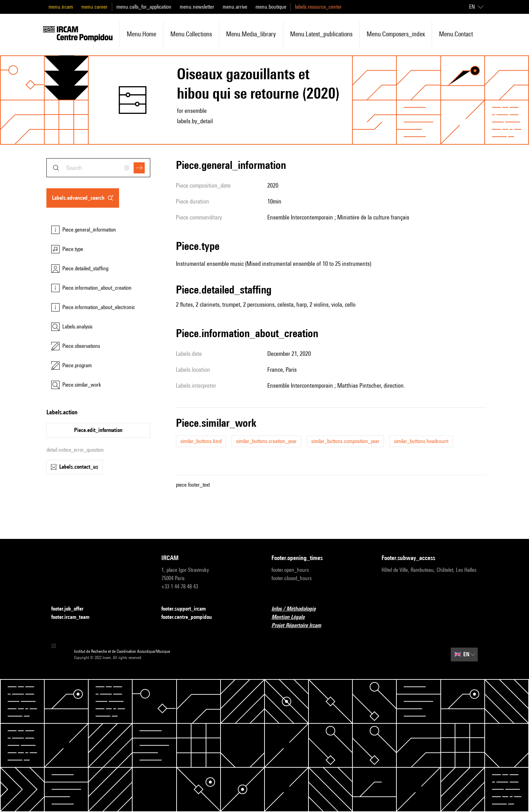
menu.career (95, 7)
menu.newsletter (197, 7)
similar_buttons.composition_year (345, 441)
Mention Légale (292, 617)
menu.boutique (271, 7)
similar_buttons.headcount (421, 441)
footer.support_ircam (188, 609)
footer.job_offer (71, 609)
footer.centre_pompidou (191, 617)
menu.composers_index (396, 34)
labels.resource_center (318, 7)
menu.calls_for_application (144, 7)
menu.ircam (61, 7)
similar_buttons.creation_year (266, 441)
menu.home (141, 34)
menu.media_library (251, 34)
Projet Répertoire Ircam (300, 626)
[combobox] (98, 168)
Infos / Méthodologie (298, 609)
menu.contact (456, 34)
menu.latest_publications (321, 34)
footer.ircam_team (74, 617)
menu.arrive (235, 7)
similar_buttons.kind (201, 441)
